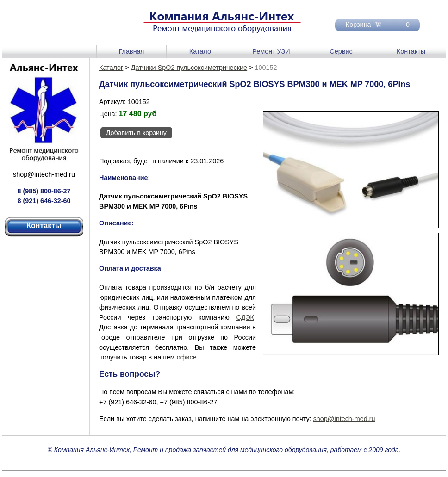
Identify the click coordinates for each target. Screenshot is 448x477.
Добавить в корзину (136, 133)
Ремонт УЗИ (271, 51)
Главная (132, 51)
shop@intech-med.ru (44, 174)
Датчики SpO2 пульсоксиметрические (189, 68)
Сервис (341, 51)
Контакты (411, 51)
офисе (187, 357)
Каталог (201, 51)
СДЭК (245, 317)
